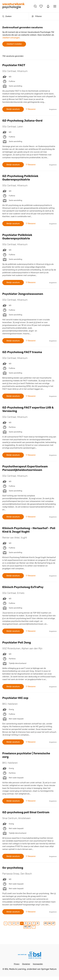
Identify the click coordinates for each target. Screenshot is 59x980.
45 (45, 923)
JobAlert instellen (14, 44)
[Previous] (6, 923)
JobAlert (48, 6)
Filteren (37, 16)
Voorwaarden (38, 964)
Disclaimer (26, 964)
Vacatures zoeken (35, 6)
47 (53, 923)
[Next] (34, 927)
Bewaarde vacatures (41, 6)
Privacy (17, 964)
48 (25, 927)
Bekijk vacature (13, 109)
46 (49, 923)
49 (29, 927)
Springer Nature (49, 969)
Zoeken (7, 16)
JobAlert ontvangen (11, 38)
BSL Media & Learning (15, 969)
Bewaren (32, 109)
